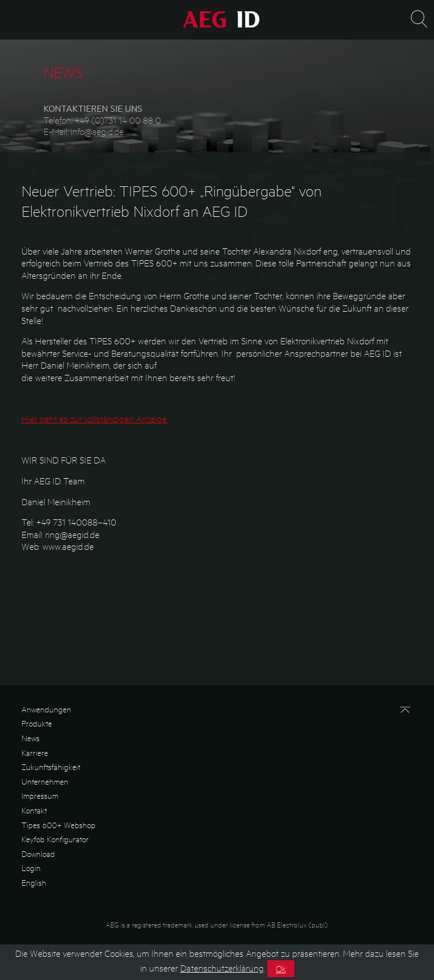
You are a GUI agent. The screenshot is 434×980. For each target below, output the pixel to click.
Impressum (40, 795)
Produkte (37, 723)
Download (38, 854)
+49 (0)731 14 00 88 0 (118, 120)
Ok (281, 971)
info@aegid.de (97, 131)
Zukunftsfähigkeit (51, 767)
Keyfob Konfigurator (55, 839)
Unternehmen (45, 781)
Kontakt (34, 810)
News (31, 738)
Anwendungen (46, 709)
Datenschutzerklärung (222, 970)
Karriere (35, 753)
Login (31, 868)
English (34, 882)
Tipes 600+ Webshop (58, 825)
